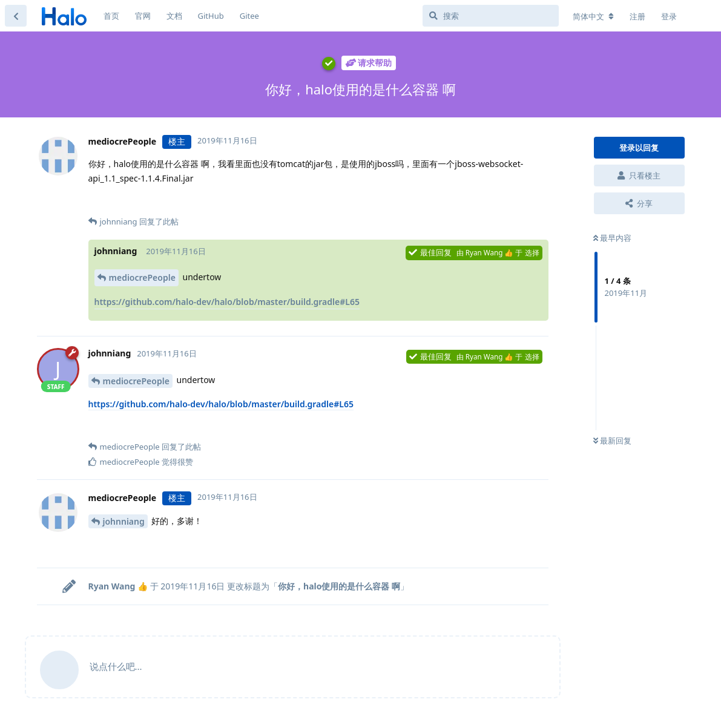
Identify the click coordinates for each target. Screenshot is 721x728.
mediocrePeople (142, 277)
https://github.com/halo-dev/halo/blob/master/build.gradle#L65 (227, 302)
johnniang (124, 521)
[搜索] (491, 16)
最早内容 (612, 238)
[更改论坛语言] (593, 16)
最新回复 (612, 441)
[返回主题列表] (16, 16)
